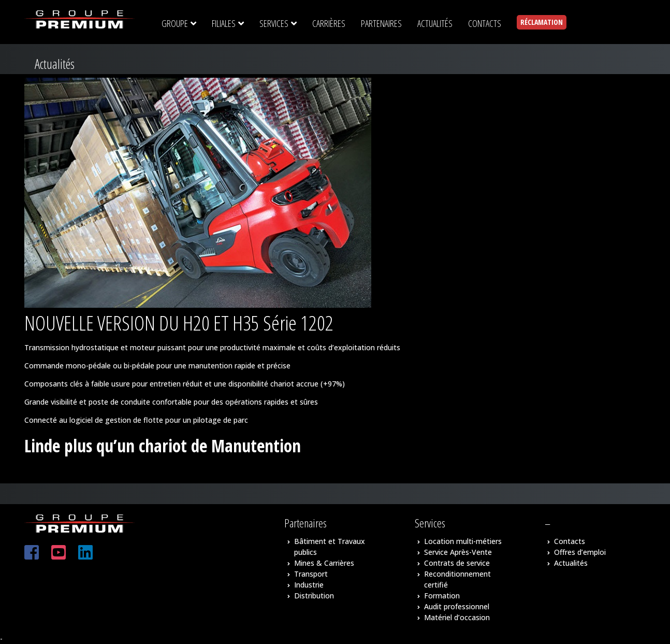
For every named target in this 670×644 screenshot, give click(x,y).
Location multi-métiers (463, 541)
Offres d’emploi (580, 552)
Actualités (571, 563)
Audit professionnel (457, 606)
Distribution (314, 596)
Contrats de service (457, 563)
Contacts (570, 541)
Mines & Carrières (324, 563)
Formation (442, 596)
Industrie (309, 585)
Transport (311, 574)
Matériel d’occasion (457, 617)
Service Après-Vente (458, 552)
